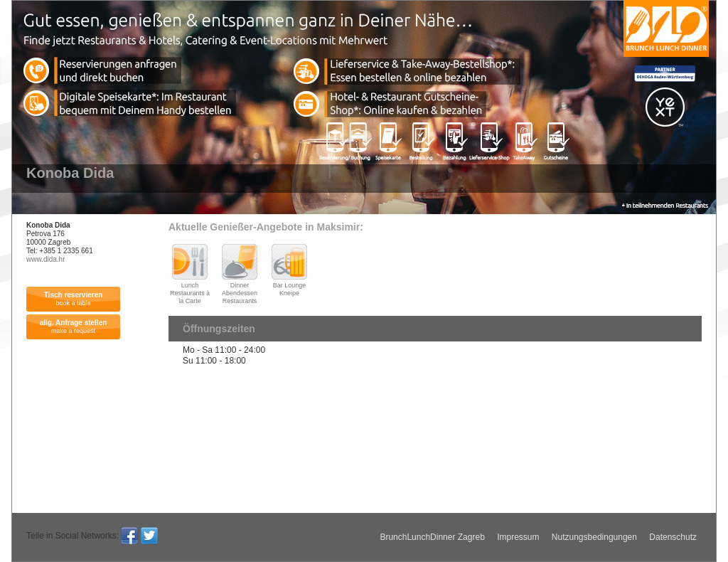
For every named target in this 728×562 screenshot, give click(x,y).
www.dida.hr (45, 259)
